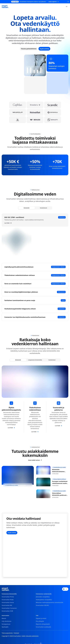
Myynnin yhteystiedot (43, 624)
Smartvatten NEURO (42, 605)
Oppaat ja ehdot (41, 618)
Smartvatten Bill (7, 605)
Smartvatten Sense (8, 602)
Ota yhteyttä (40, 621)
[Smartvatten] (5, 7)
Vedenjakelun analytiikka (44, 600)
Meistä (4, 618)
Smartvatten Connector (9, 608)
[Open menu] (67, 7)
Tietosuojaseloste (7, 633)
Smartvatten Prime (8, 597)
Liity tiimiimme (6, 621)
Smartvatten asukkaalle (43, 627)
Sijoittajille (5, 627)
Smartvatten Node (8, 600)
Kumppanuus (6, 624)
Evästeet (16, 633)
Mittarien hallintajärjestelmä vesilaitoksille (50, 602)
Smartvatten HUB (7, 611)
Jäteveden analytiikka (43, 597)
